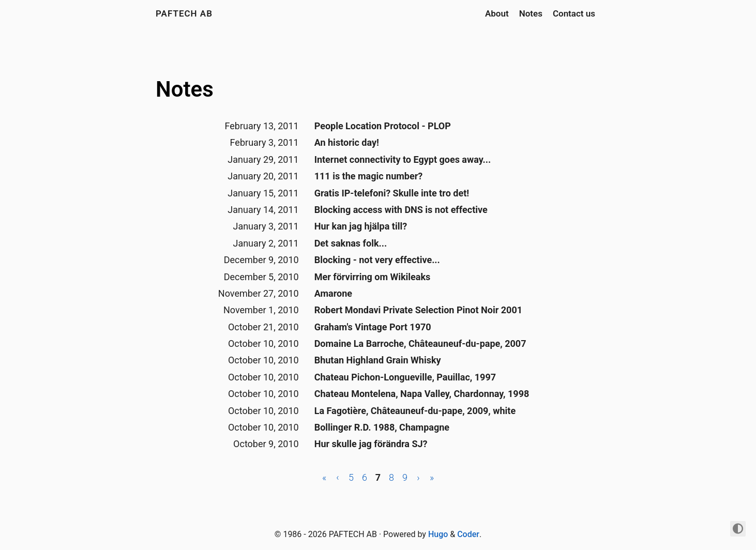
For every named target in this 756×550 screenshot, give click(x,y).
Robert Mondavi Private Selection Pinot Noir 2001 (418, 310)
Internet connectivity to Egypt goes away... (403, 159)
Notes (531, 13)
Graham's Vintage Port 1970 (373, 327)
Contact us (574, 13)
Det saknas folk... (351, 243)
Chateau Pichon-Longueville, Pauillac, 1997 (405, 377)
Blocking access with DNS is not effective (401, 210)
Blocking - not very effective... (377, 260)
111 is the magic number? (369, 176)
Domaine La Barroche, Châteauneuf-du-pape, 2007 (420, 343)
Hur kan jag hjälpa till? (361, 226)
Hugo (438, 534)
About (497, 13)
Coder (468, 534)
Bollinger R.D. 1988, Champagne (382, 427)
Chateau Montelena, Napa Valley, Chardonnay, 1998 (422, 394)
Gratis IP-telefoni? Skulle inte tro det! (392, 193)
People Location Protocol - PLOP (383, 126)
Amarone (333, 293)
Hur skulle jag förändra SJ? (371, 444)
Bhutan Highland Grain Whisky (378, 360)
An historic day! (347, 142)
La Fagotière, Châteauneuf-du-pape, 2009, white (415, 411)
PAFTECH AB (184, 13)
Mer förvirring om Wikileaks (373, 277)
